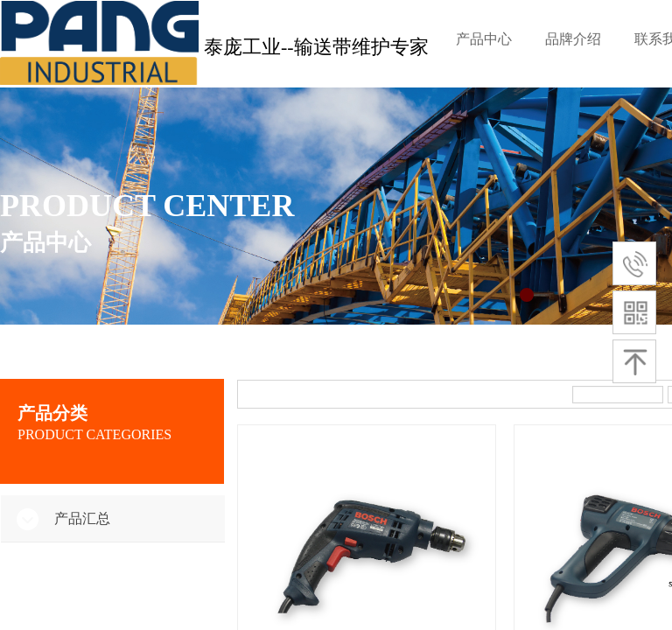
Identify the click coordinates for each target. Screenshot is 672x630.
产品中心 (484, 39)
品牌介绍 (573, 39)
